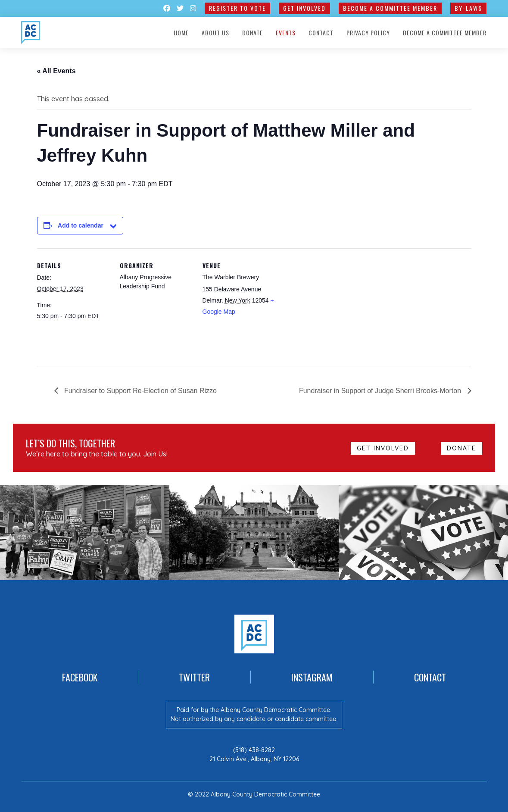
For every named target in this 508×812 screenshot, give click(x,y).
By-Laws (468, 8)
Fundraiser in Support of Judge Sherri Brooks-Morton (381, 391)
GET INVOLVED (304, 8)
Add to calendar (81, 225)
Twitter (194, 677)
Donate (252, 33)
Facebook (80, 677)
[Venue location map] (331, 308)
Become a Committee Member (390, 8)
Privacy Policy (368, 33)
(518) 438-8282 (254, 750)
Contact (321, 33)
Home (181, 33)
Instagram (312, 677)
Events (286, 33)
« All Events (56, 71)
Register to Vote (237, 8)
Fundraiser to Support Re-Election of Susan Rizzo (140, 391)
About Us (215, 33)
